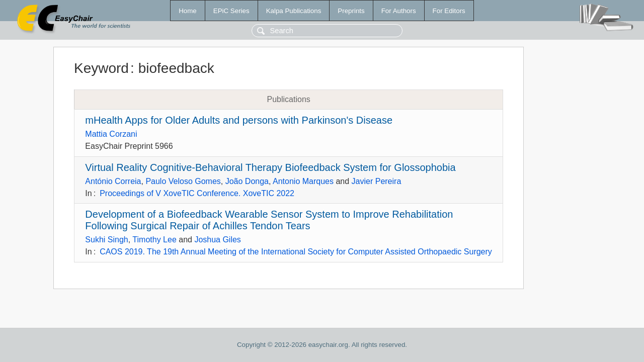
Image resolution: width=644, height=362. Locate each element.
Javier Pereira (377, 181)
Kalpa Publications (294, 11)
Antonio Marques (303, 181)
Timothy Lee (154, 240)
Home (188, 11)
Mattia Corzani (111, 134)
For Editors (449, 11)
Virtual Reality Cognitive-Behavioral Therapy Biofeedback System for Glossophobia (270, 167)
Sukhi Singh (106, 240)
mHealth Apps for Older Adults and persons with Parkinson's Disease (239, 120)
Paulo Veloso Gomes (183, 181)
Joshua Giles (218, 240)
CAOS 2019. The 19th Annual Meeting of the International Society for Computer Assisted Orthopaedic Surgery (296, 252)
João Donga (247, 181)
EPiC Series (231, 11)
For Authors (399, 11)
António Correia (113, 181)
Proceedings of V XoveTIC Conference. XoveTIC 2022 (197, 193)
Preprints (351, 11)
